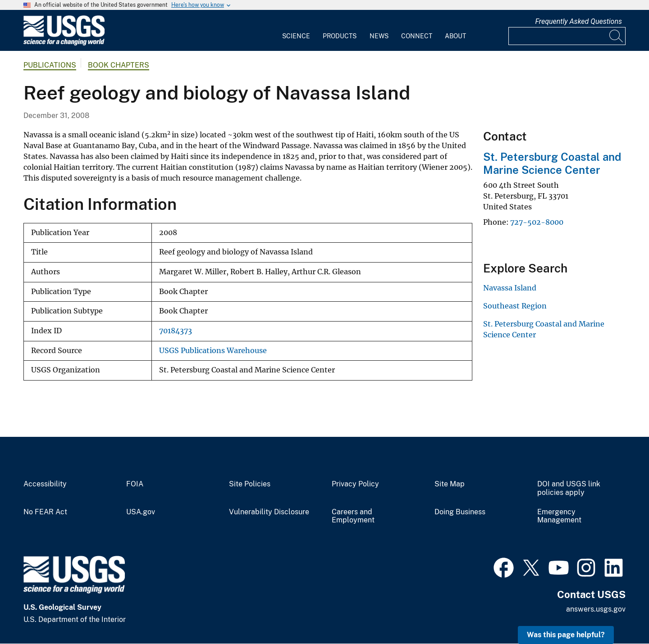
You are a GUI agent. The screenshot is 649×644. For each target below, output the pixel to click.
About (455, 36)
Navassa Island (510, 288)
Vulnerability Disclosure (269, 512)
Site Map (450, 484)
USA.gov (141, 512)
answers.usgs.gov (596, 609)
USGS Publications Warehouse (213, 351)
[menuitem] (296, 31)
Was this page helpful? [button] (566, 635)
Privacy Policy (355, 484)
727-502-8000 (537, 222)
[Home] (64, 43)
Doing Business (460, 512)
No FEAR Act (45, 512)
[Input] (567, 36)
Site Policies (250, 484)
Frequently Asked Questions (578, 21)
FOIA (135, 484)
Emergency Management (559, 516)
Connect (417, 36)
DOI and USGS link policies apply (569, 488)
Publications (50, 65)
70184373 (176, 331)
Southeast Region (515, 306)
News (379, 36)
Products (340, 36)
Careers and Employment (353, 516)
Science (296, 36)
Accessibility (45, 484)
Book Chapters (119, 65)
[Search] (617, 36)
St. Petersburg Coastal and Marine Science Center (552, 163)
